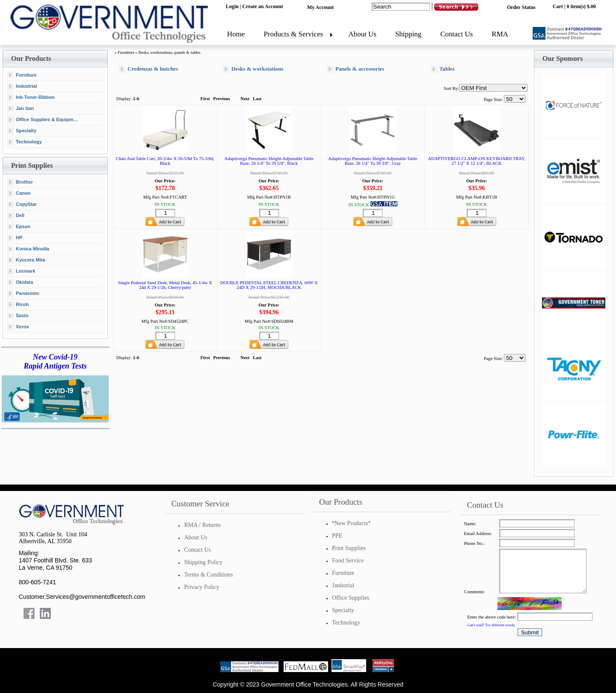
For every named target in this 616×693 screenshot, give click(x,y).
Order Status (521, 7)
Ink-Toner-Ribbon (31, 98)
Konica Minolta (28, 249)
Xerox (18, 327)
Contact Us (456, 34)
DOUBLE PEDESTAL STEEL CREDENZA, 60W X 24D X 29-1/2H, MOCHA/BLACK (269, 285)
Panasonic (23, 294)
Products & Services (293, 34)
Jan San (21, 109)
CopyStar (22, 205)
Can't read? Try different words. (491, 625)
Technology (25, 142)
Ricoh (18, 305)
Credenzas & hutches (148, 69)
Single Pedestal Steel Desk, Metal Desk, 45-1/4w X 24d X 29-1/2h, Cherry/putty (165, 285)
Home (236, 34)
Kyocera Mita (26, 260)
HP (15, 238)
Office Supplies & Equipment (44, 120)
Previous (221, 99)
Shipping (408, 34)
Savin (18, 316)
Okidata (20, 283)
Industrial (22, 86)
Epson (19, 227)
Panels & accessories (355, 69)
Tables (443, 69)
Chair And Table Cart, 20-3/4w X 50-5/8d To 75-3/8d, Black (165, 161)
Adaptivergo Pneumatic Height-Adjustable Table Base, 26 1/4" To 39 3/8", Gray (373, 161)
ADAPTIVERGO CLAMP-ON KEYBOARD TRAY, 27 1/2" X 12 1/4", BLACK (477, 161)
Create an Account (262, 6)
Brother (20, 182)
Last (257, 99)
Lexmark (21, 271)
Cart (558, 6)
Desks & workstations (253, 69)
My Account (320, 7)
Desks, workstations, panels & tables (170, 53)
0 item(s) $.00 (581, 6)
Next (245, 99)
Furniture (22, 75)
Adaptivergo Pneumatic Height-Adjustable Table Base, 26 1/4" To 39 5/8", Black (269, 161)
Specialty (22, 131)
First (205, 99)
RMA (500, 34)
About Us (362, 34)
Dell (16, 216)
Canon (19, 193)
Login (232, 6)
